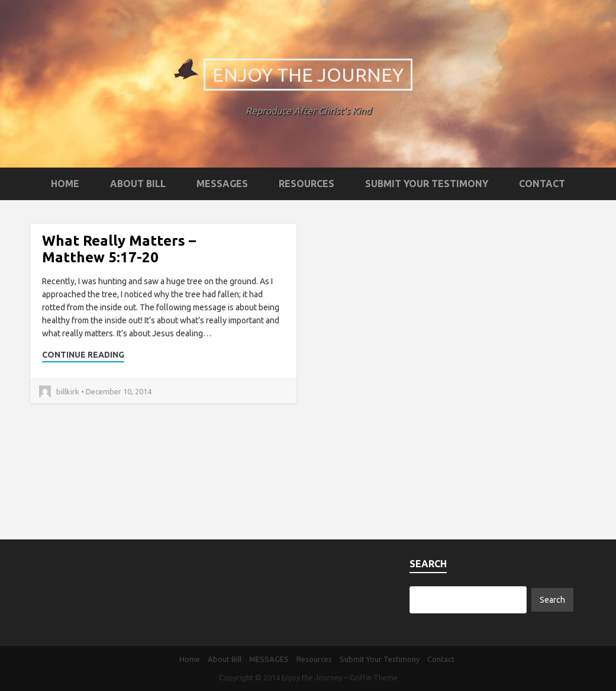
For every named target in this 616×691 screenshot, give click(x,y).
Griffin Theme (374, 677)
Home (65, 184)
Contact (542, 184)
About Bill (138, 184)
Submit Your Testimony (427, 184)
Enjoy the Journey (308, 75)
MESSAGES (222, 184)
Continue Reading (83, 355)
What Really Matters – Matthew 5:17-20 (119, 249)
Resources (307, 184)
